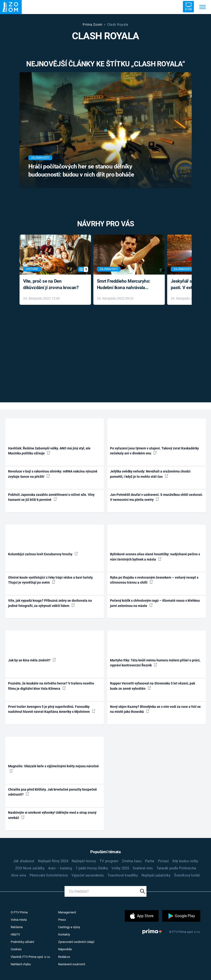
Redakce (64, 957)
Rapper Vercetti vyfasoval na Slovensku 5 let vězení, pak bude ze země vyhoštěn (153, 686)
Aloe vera (18, 875)
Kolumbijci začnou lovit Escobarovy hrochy (43, 554)
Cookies (16, 949)
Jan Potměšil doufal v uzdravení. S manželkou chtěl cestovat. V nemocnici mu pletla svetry (156, 497)
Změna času (132, 861)
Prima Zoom (93, 25)
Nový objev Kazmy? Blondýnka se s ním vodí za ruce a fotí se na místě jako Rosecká (155, 709)
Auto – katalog (60, 868)
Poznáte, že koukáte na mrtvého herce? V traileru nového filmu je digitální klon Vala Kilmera (51, 686)
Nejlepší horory (84, 861)
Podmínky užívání (22, 942)
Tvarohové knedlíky (123, 875)
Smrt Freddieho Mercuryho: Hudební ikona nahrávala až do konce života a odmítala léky (126, 285)
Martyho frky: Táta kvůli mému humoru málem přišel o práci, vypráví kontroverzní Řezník (155, 663)
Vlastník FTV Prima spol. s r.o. (31, 957)
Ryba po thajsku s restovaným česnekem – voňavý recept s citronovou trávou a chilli (154, 580)
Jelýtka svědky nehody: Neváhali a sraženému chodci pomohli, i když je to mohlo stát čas (150, 474)
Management (67, 912)
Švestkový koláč (187, 875)
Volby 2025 (120, 868)
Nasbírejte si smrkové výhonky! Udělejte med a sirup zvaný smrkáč (52, 815)
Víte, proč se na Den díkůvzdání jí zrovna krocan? (51, 284)
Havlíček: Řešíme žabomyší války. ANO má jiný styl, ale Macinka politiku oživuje (49, 451)
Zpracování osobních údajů (76, 942)
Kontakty (64, 934)
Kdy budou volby (185, 861)
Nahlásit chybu (21, 964)
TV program (109, 861)
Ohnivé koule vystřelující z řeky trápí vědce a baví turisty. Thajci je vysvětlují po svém (51, 580)
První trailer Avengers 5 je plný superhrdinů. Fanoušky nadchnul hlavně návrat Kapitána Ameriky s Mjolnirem (52, 709)
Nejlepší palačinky (156, 875)
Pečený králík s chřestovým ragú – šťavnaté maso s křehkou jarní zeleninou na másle (155, 603)
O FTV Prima (19, 912)
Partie (150, 861)
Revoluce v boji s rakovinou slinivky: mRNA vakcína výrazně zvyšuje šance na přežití (53, 474)
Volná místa (19, 920)
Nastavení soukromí (72, 964)
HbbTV (15, 934)
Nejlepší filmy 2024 (53, 861)
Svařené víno (143, 868)
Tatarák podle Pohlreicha (176, 868)
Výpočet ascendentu (88, 875)
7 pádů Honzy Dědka (92, 868)
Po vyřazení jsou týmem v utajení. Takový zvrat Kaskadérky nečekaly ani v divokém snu (154, 451)
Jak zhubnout (24, 861)
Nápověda (65, 949)
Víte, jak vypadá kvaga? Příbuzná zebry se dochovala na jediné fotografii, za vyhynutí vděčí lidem (50, 603)
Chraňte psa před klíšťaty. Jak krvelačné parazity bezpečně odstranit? (53, 792)
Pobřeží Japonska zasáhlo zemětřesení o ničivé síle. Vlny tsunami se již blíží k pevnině (51, 497)
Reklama (17, 927)
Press (62, 920)
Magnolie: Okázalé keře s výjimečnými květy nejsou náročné (53, 768)
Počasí (163, 861)
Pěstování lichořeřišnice (49, 875)
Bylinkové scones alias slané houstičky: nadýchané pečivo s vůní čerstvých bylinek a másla (155, 557)
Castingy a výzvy (69, 927)
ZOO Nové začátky (30, 868)
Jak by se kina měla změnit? (32, 660)
